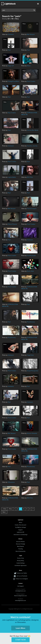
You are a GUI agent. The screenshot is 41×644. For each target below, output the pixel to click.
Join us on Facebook (22, 576)
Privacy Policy (20, 561)
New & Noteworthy (20, 551)
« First (4, 509)
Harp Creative (12, 113)
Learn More (20, 628)
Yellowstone (11, 482)
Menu (38, 4)
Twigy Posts (30, 355)
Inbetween (11, 34)
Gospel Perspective (33, 371)
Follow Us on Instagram (22, 579)
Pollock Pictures (12, 224)
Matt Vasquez (31, 34)
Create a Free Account (20, 525)
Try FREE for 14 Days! (21, 527)
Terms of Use (21, 558)
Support (20, 530)
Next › (4, 512)
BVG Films (30, 177)
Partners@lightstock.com (20, 596)
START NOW (21, 640)
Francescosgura (32, 209)
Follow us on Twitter (22, 573)
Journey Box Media (33, 130)
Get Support (21, 586)
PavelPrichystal (31, 256)
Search (34, 10)
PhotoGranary (31, 322)
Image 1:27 (11, 66)
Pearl (9, 50)
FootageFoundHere (13, 81)
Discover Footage (21, 544)
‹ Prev (10, 509)
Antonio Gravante (32, 433)
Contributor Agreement (21, 565)
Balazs (29, 66)
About (20, 522)
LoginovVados (12, 177)
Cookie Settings (21, 563)
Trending (21, 549)
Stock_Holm (30, 271)
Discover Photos (20, 542)
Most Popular (20, 546)
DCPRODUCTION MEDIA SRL (29, 114)
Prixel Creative (31, 81)
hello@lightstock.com (20, 600)
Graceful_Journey (32, 146)
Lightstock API (20, 532)
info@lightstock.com (20, 591)
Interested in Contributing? (21, 535)
